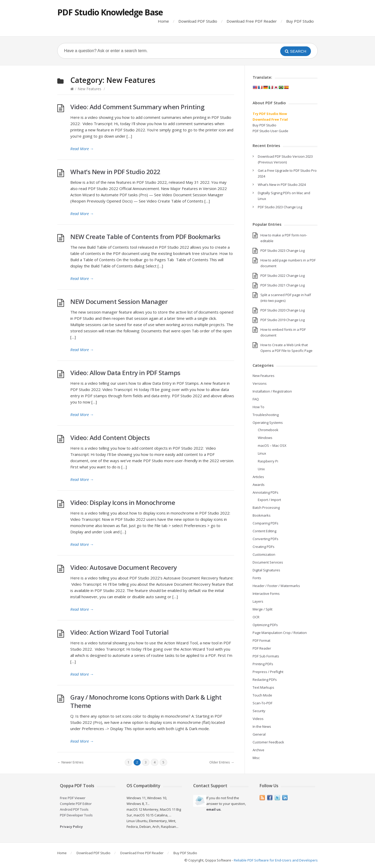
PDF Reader (262, 648)
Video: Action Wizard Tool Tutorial (119, 632)
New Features (89, 89)
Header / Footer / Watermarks (276, 586)
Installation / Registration (272, 391)
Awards (259, 485)
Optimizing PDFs (265, 625)
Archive (258, 750)
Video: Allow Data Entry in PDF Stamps (125, 373)
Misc (256, 758)
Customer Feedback (268, 742)
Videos (258, 719)
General (259, 734)
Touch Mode (262, 695)
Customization (264, 554)
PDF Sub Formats (266, 656)
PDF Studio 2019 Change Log (283, 320)
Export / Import (269, 500)
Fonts (257, 578)
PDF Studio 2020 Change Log (283, 310)
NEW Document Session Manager (119, 301)
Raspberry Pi (268, 461)
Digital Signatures (266, 570)
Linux (262, 453)
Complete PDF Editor (76, 804)
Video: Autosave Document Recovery (124, 567)
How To (258, 407)
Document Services (268, 562)
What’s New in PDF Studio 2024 (282, 185)
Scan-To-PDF (262, 703)
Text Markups (263, 687)
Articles (258, 477)
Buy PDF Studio (300, 21)
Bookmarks (262, 515)
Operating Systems (268, 423)
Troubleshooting (266, 415)
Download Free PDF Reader (252, 21)
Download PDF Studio (198, 21)
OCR (256, 617)
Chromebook (268, 430)
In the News (262, 726)
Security (259, 711)
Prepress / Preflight (268, 672)
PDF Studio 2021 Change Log (283, 285)
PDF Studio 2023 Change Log (280, 207)
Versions (260, 383)
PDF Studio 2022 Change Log (283, 276)
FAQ (256, 399)
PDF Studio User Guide (270, 131)
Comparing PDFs (265, 523)
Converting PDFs (265, 539)
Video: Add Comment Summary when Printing (137, 107)
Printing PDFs (263, 664)
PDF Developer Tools (76, 815)
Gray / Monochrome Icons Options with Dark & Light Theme (146, 701)
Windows (265, 438)
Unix (261, 469)
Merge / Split (262, 609)
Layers (258, 601)
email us (213, 809)
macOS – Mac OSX (272, 445)
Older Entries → (222, 762)
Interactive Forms (266, 594)
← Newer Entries (70, 762)
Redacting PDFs (265, 680)
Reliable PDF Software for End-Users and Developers (276, 860)
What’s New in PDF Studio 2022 (115, 172)
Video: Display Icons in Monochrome (123, 502)
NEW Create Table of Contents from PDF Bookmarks (145, 237)
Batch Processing (266, 508)
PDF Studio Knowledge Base (110, 12)
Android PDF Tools (74, 809)
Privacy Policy (71, 827)
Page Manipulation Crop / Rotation (280, 633)
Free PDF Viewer (73, 798)
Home (163, 21)
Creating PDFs (264, 547)
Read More (82, 149)
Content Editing (264, 531)
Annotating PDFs (265, 492)
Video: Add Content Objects (110, 438)
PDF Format (261, 640)
